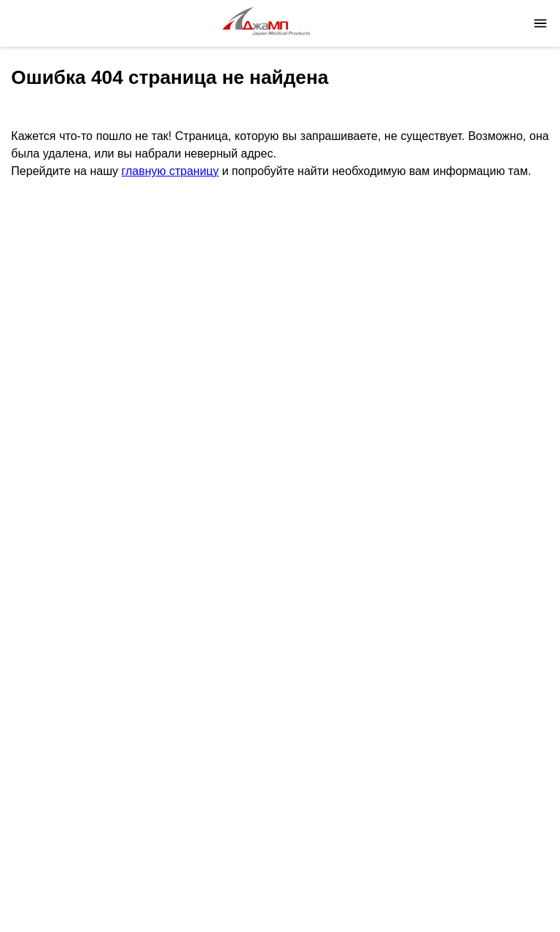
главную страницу (170, 171)
